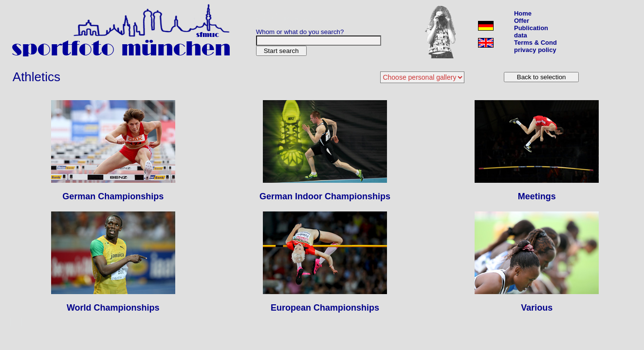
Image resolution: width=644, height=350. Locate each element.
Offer (522, 21)
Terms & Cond (535, 43)
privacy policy (535, 50)
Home (523, 13)
